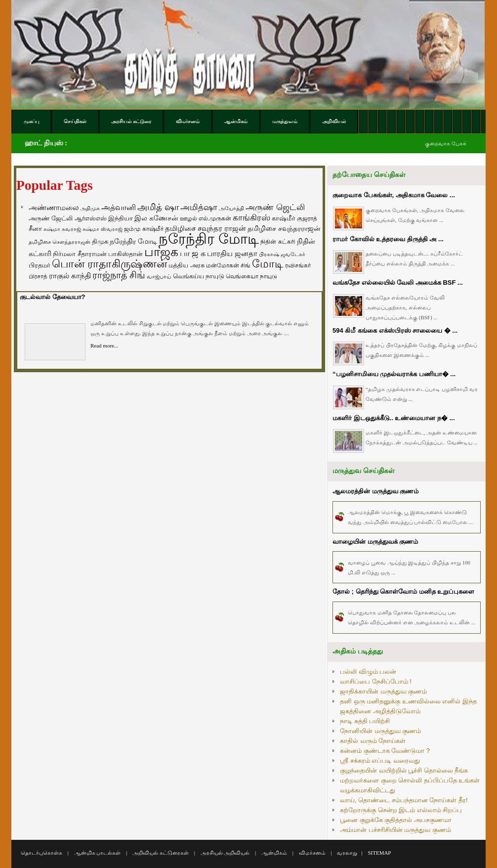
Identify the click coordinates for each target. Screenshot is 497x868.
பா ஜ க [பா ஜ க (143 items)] (193, 253)
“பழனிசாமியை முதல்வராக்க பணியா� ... (394, 374)
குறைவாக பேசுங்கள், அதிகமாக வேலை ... (394, 195)
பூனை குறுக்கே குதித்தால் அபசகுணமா (396, 820)
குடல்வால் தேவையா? (53, 297)
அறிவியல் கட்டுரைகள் (161, 853)
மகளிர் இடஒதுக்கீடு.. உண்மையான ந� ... (394, 418)
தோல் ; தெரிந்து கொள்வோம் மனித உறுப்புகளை (403, 591)
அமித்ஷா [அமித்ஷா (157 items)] (199, 207)
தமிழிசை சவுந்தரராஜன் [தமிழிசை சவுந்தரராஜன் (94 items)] (284, 228)
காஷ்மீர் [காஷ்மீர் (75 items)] (284, 218)
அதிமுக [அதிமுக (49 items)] (90, 208)
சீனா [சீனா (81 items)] (35, 229)
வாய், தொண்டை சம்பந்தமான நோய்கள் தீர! (404, 800)
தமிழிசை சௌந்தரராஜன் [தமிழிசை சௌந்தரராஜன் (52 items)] (60, 242)
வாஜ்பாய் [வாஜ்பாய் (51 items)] (159, 276)
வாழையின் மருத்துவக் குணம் (375, 542)
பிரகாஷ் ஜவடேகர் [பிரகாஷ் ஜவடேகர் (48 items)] (282, 254)
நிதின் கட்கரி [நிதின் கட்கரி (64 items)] (278, 242)
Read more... (104, 346)
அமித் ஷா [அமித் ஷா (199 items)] (158, 207)
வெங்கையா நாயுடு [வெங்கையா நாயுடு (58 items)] (251, 276)
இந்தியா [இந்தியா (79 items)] (121, 218)
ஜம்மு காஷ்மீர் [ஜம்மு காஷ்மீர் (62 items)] (144, 229)
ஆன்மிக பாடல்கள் (98, 853)
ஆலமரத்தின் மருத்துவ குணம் (375, 491)
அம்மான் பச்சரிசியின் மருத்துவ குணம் (395, 830)
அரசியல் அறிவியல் (225, 853)
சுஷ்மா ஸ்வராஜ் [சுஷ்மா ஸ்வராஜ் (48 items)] (103, 229)
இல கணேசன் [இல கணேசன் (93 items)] (156, 218)
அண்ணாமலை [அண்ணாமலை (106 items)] (54, 208)
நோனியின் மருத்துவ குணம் (380, 731)
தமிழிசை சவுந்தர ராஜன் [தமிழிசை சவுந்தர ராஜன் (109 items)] (206, 228)
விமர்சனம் (312, 853)
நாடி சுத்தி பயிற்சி (365, 721)
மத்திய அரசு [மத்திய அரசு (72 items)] (186, 265)
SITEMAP (379, 853)
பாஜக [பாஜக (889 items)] (161, 252)
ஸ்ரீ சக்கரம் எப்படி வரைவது (380, 760)
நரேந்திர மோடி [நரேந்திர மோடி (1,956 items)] (209, 239)
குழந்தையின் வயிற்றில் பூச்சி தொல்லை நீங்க (404, 770)
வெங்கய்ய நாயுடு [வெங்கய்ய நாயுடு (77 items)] (199, 276)
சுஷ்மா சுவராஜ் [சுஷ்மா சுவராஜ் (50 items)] (62, 229)
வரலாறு (347, 853)
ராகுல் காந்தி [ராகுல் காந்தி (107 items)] (70, 276)
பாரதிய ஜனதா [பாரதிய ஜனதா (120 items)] (232, 253)
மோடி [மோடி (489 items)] (268, 264)
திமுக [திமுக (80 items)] (100, 241)
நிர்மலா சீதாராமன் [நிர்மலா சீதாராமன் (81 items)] (80, 254)
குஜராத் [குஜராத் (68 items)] (307, 218)
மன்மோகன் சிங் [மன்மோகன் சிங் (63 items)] (228, 265)
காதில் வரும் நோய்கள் (373, 741)
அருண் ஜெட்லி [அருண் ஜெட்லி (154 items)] (275, 207)
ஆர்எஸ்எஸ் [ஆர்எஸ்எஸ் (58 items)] (91, 218)
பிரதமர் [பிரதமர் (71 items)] (40, 265)
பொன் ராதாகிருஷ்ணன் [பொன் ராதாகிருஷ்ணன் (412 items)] (109, 264)
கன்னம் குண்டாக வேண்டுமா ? (385, 751)
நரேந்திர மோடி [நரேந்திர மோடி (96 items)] (133, 241)
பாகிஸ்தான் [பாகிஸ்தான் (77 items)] (125, 254)
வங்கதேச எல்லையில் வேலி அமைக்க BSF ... (398, 282)
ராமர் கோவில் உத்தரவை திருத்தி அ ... (388, 239)
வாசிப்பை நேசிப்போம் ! (376, 681)
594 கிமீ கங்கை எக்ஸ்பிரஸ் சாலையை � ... (395, 330)
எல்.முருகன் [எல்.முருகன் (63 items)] (215, 218)
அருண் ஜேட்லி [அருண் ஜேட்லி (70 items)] (51, 218)
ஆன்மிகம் (274, 853)
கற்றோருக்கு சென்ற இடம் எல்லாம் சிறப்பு (401, 810)
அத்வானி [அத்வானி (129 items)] (119, 207)
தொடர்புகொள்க (41, 853)
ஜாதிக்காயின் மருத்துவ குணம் (383, 691)
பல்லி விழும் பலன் (368, 672)
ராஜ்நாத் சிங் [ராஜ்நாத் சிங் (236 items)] (119, 275)
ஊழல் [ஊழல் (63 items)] (188, 218)
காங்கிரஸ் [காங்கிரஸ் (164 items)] (251, 218)
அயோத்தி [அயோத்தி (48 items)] (231, 208)
